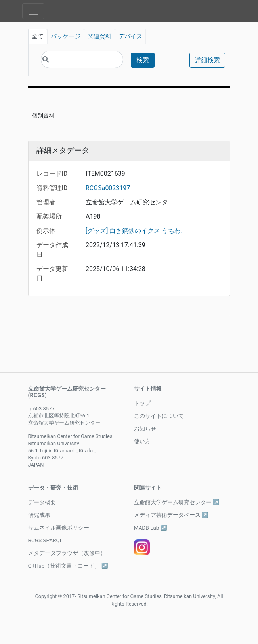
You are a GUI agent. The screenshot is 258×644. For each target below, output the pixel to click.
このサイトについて (159, 416)
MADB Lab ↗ (151, 528)
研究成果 (39, 515)
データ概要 (42, 502)
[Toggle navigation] (33, 11)
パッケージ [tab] (66, 36)
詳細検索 (207, 60)
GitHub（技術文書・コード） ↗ (68, 566)
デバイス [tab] (130, 36)
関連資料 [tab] (99, 36)
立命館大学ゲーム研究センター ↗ (177, 502)
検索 (143, 60)
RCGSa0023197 (108, 188)
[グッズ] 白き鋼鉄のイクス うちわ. (134, 231)
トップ (142, 403)
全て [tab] (38, 36)
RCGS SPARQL (46, 540)
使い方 (142, 441)
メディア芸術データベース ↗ (171, 515)
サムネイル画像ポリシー (59, 528)
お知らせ (145, 429)
